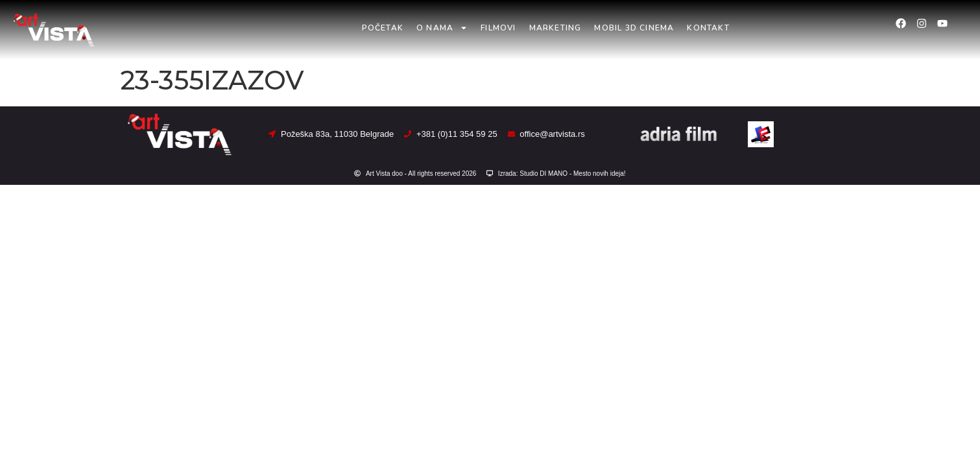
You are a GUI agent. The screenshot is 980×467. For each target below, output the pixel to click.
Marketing (556, 28)
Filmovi (498, 28)
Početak (383, 28)
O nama (442, 28)
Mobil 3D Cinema (634, 28)
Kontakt (708, 28)
